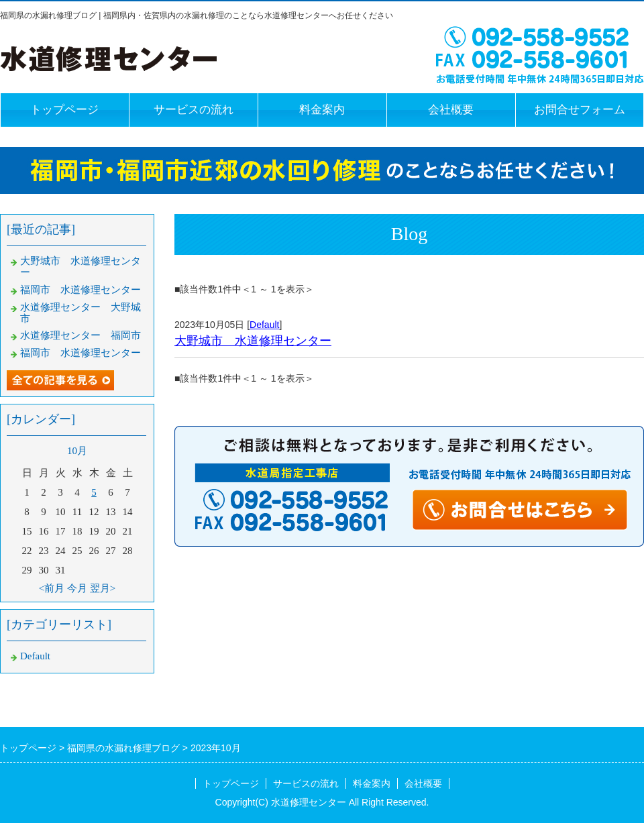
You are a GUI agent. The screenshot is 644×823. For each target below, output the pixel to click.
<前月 (52, 588)
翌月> (103, 588)
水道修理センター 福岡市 (80, 335)
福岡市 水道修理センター (80, 290)
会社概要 (451, 110)
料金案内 (322, 110)
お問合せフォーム (580, 110)
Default (264, 325)
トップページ (64, 110)
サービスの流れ (194, 110)
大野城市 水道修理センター (253, 341)
